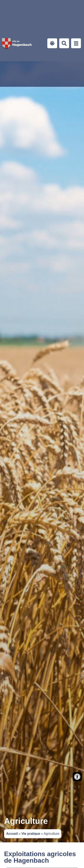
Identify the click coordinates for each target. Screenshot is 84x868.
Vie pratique (31, 834)
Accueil (12, 834)
